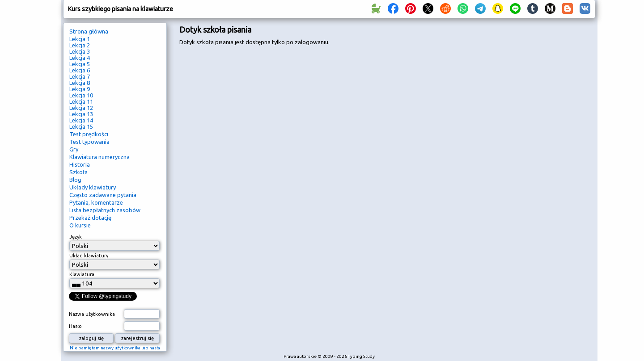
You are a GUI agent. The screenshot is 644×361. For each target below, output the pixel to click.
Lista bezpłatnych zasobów (105, 210)
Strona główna (89, 31)
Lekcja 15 (81, 126)
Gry (74, 149)
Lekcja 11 (81, 101)
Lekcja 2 (80, 45)
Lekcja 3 (80, 51)
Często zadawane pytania (103, 195)
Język (76, 237)
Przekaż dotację (90, 218)
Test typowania (89, 142)
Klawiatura (82, 274)
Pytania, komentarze (96, 202)
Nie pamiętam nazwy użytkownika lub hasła (115, 348)
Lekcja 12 (81, 108)
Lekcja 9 (80, 89)
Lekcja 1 (80, 39)
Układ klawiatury (89, 256)
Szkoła (78, 172)
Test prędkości (89, 134)
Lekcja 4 (80, 58)
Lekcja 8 (80, 83)
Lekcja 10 (81, 95)
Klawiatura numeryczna (100, 157)
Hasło (75, 326)
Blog (75, 180)
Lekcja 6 (80, 70)
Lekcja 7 (80, 76)
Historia (80, 164)
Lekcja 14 (81, 120)
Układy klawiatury (93, 187)
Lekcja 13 (81, 114)
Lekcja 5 (80, 64)
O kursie (80, 225)
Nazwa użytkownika (92, 314)
